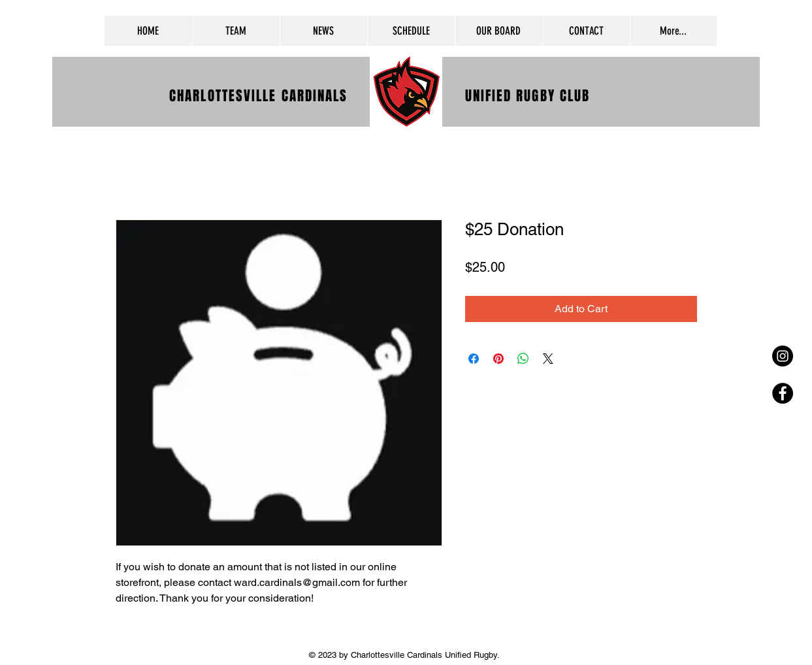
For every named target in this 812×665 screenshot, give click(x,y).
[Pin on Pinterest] (498, 359)
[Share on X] (548, 359)
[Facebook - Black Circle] (783, 393)
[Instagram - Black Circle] (783, 356)
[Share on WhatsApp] (523, 359)
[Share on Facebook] (474, 359)
